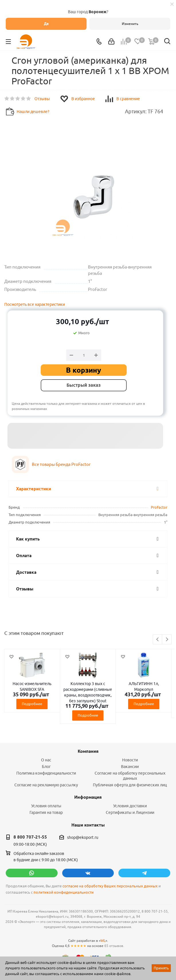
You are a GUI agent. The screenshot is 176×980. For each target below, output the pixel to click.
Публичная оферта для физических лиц (130, 785)
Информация (88, 797)
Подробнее (32, 704)
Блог (46, 767)
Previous (158, 640)
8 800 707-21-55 (30, 837)
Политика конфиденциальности (46, 773)
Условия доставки (130, 806)
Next (167, 640)
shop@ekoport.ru (83, 837)
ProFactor (159, 507)
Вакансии (130, 767)
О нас (46, 760)
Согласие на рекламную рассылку (46, 785)
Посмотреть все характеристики (35, 304)
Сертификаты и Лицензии (130, 812)
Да (46, 24)
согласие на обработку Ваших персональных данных (110, 886)
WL (103, 941)
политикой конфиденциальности (64, 892)
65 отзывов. (114, 946)
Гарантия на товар (46, 812)
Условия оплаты (46, 806)
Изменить (130, 24)
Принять (161, 968)
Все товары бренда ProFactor (61, 464)
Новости (130, 760)
